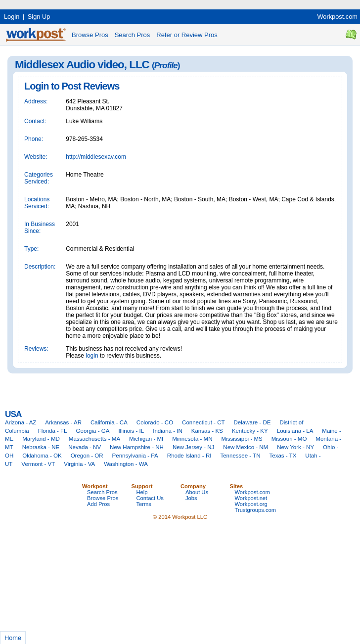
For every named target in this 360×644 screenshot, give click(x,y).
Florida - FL (53, 431)
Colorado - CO (155, 422)
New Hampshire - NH (137, 447)
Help (142, 492)
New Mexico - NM (246, 447)
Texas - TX (283, 456)
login (92, 356)
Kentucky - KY (250, 431)
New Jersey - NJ (193, 447)
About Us (197, 492)
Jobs (191, 498)
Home (13, 638)
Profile (166, 65)
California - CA (109, 422)
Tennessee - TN (240, 456)
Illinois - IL (131, 431)
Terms (144, 504)
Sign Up (39, 17)
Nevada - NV (85, 447)
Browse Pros (90, 35)
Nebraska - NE (41, 447)
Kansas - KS (207, 431)
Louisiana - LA (295, 431)
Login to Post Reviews (72, 86)
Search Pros (133, 35)
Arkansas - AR (63, 422)
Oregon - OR (87, 456)
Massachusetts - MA (94, 439)
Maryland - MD (41, 439)
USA (13, 414)
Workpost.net (251, 498)
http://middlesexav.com (96, 157)
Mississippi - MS (242, 439)
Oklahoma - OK (42, 456)
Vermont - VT (38, 464)
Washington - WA (126, 464)
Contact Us (150, 498)
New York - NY (295, 447)
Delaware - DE (252, 422)
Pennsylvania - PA (135, 456)
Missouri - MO (289, 439)
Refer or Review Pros (187, 35)
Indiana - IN (168, 431)
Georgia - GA (93, 431)
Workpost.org (251, 504)
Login (12, 17)
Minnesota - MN (192, 439)
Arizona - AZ (21, 422)
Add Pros (98, 504)
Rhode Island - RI (189, 456)
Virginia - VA (79, 464)
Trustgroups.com (256, 510)
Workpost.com (337, 17)
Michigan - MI (146, 439)
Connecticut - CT (203, 422)
